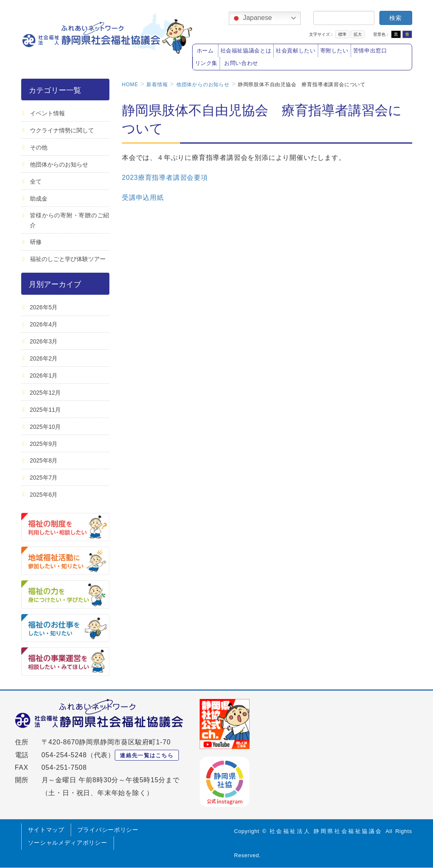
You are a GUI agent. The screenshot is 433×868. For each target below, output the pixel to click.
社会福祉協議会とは (246, 51)
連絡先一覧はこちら (147, 755)
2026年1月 (44, 376)
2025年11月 (46, 410)
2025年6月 (44, 495)
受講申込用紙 (143, 198)
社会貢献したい (296, 51)
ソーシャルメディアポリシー (68, 843)
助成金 (39, 199)
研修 (36, 242)
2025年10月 (46, 427)
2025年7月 (44, 478)
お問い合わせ (241, 63)
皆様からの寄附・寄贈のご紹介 (70, 220)
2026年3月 (44, 341)
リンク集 (207, 63)
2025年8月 (44, 460)
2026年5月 (44, 307)
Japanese (252, 18)
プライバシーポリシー (108, 830)
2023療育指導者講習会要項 (165, 178)
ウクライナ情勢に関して (62, 130)
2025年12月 (46, 393)
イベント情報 (47, 113)
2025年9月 (44, 444)
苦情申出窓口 (370, 51)
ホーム (205, 51)
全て (36, 182)
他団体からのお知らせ (59, 164)
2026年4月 (44, 324)
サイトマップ (46, 830)
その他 (39, 147)
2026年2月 (44, 358)
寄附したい (334, 51)
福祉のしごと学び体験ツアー (68, 259)
